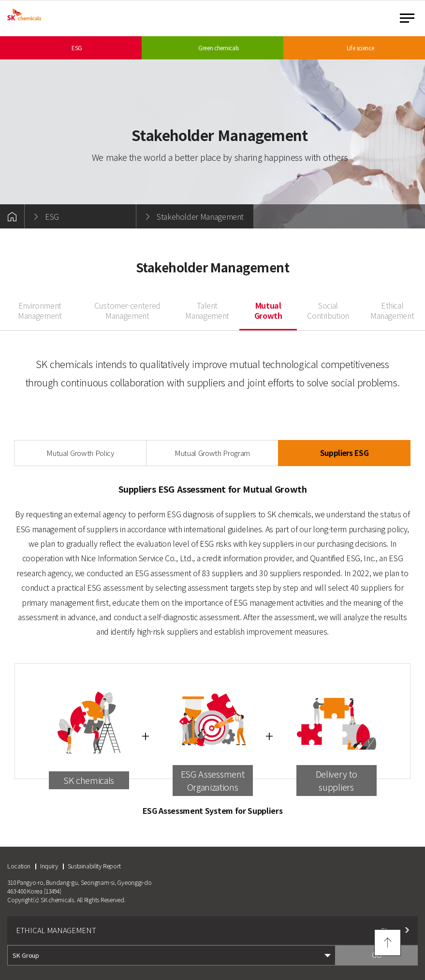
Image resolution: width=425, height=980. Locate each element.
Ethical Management (392, 311)
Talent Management (207, 311)
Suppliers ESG (344, 453)
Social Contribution (328, 311)
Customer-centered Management (127, 311)
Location (19, 866)
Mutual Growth (268, 311)
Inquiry (49, 866)
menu (407, 18)
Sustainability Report (94, 866)
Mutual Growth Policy (80, 453)
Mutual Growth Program (212, 453)
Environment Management (40, 311)
